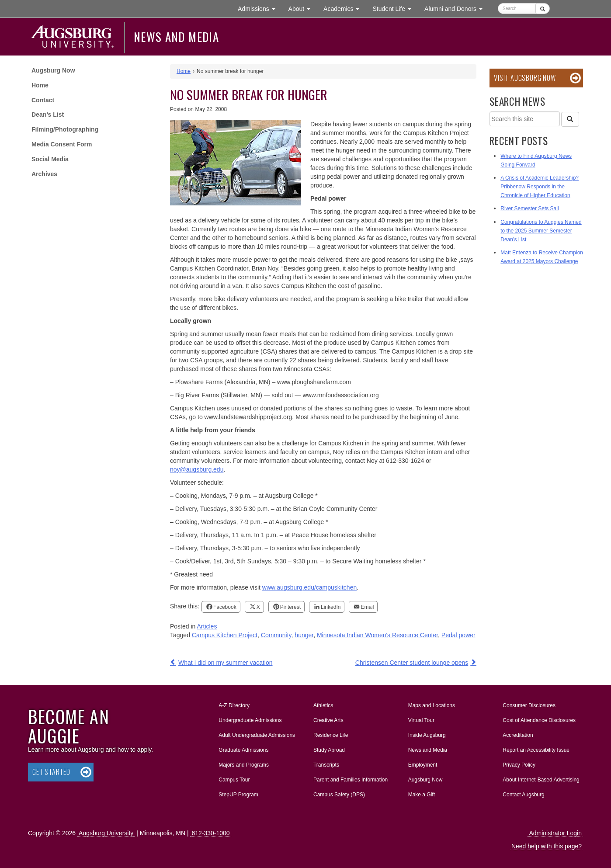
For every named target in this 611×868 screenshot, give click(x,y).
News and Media (176, 37)
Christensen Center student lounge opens (412, 663)
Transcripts (326, 765)
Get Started (51, 772)
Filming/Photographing (65, 129)
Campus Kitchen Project (225, 635)
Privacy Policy (519, 765)
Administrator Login (555, 833)
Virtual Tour (421, 720)
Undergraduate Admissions (250, 720)
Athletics (323, 705)
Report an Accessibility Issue (536, 750)
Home (40, 85)
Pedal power (458, 635)
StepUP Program (238, 795)
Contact (43, 100)
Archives (44, 174)
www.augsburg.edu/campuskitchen (309, 587)
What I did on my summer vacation (226, 663)
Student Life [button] (395, 8)
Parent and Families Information (351, 780)
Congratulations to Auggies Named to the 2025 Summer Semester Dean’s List (541, 231)
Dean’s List (48, 115)
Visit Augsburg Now (525, 78)
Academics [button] (345, 8)
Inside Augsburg (427, 735)
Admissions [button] (260, 8)
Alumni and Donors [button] (457, 8)
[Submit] (543, 9)
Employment (423, 765)
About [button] (303, 11)
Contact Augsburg (523, 795)
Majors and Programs (243, 763)
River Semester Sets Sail (529, 208)
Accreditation (518, 735)
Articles (207, 626)
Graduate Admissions (243, 750)
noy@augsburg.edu (197, 469)
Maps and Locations (432, 705)
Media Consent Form (62, 144)
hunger (304, 635)
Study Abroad (329, 750)
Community (276, 635)
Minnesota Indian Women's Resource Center (377, 635)
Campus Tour (234, 780)
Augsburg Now (53, 70)
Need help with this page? (547, 846)
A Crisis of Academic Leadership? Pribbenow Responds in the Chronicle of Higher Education (540, 187)
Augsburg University (106, 833)
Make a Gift (422, 795)
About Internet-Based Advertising (541, 780)
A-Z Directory (234, 705)
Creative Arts (328, 720)
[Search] (570, 119)
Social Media (50, 159)
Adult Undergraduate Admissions (257, 735)
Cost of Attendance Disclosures (539, 720)
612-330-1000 (210, 833)
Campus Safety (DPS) (339, 795)
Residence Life (331, 735)
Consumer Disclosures (529, 705)
